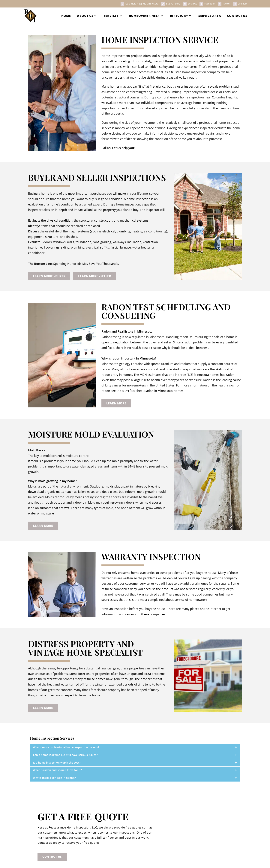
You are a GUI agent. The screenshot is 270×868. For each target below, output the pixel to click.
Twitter (227, 4)
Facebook (210, 4)
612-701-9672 (173, 4)
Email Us (192, 4)
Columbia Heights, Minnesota (142, 4)
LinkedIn (243, 4)
